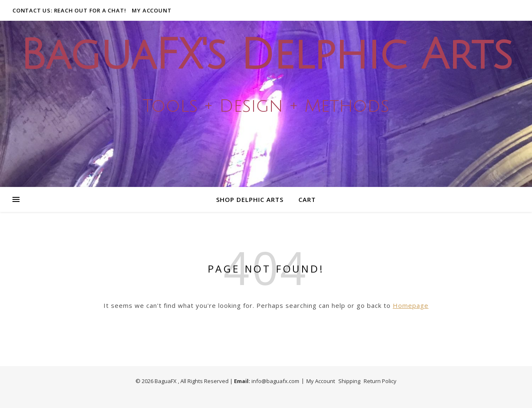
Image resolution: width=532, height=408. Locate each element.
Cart (307, 199)
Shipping (349, 381)
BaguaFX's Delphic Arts (266, 55)
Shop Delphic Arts (250, 199)
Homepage (411, 305)
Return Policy (380, 381)
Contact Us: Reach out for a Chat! (69, 10)
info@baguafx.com (275, 381)
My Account (151, 10)
